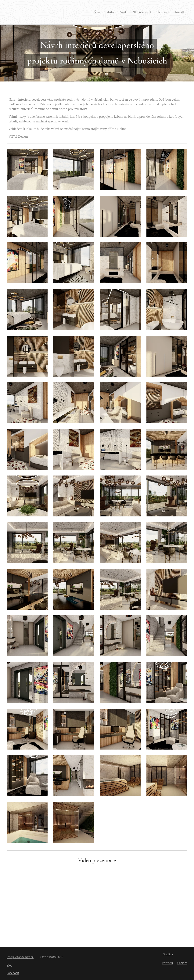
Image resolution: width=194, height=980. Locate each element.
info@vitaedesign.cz (20, 957)
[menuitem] (101, 12)
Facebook (13, 973)
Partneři (168, 963)
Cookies (182, 963)
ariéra (169, 954)
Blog (10, 966)
